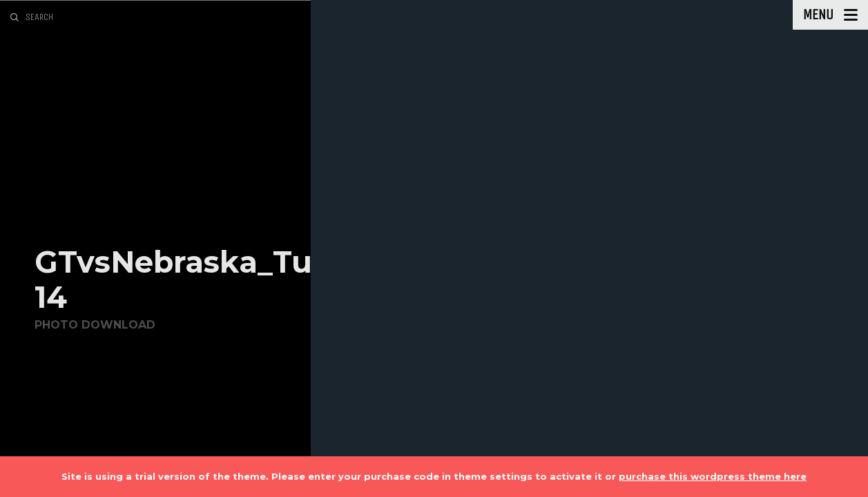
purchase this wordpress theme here (713, 476)
